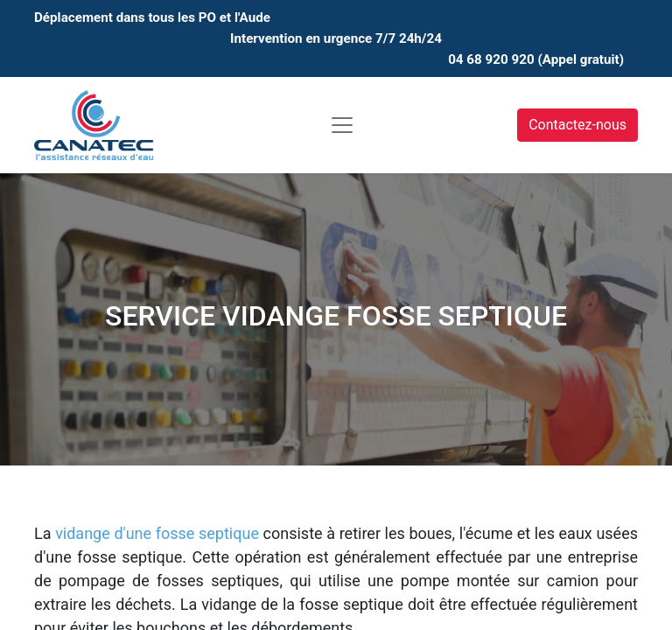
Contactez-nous (577, 125)
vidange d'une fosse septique (157, 533)
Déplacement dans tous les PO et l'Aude (152, 17)
